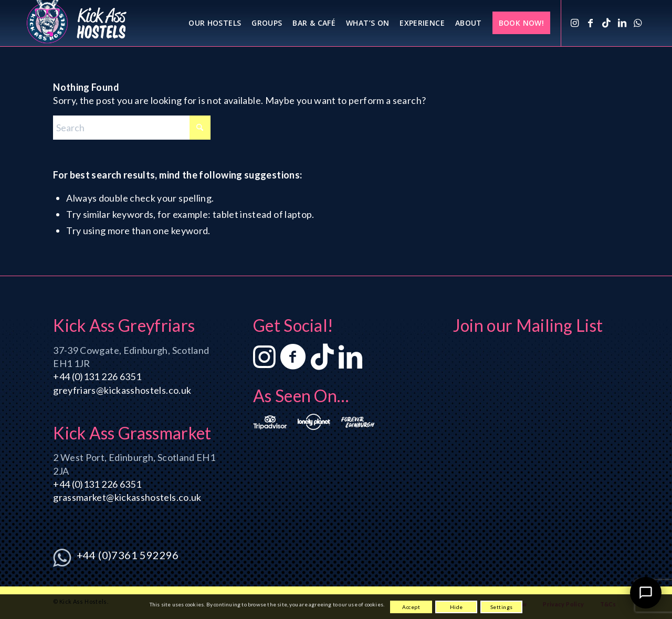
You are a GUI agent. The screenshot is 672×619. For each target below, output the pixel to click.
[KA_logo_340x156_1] (77, 23)
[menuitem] (215, 23)
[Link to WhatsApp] (638, 23)
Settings (502, 607)
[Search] (132, 128)
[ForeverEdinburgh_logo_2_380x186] (358, 422)
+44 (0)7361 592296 (128, 555)
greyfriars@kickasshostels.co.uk (122, 390)
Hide (456, 607)
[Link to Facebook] (591, 23)
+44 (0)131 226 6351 (97, 376)
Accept (411, 607)
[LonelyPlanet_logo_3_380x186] (314, 422)
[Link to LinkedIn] (622, 23)
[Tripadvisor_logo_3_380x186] (270, 422)
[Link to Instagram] (575, 23)
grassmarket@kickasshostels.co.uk (127, 497)
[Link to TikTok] (606, 23)
